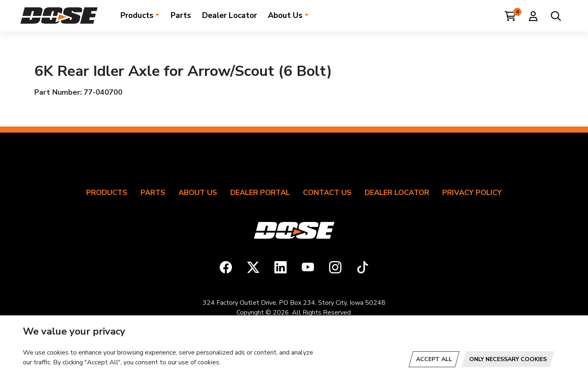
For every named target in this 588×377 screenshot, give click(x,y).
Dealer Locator (229, 16)
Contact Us (327, 193)
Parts (181, 16)
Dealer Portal (260, 193)
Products (137, 16)
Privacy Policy (472, 193)
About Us (285, 16)
